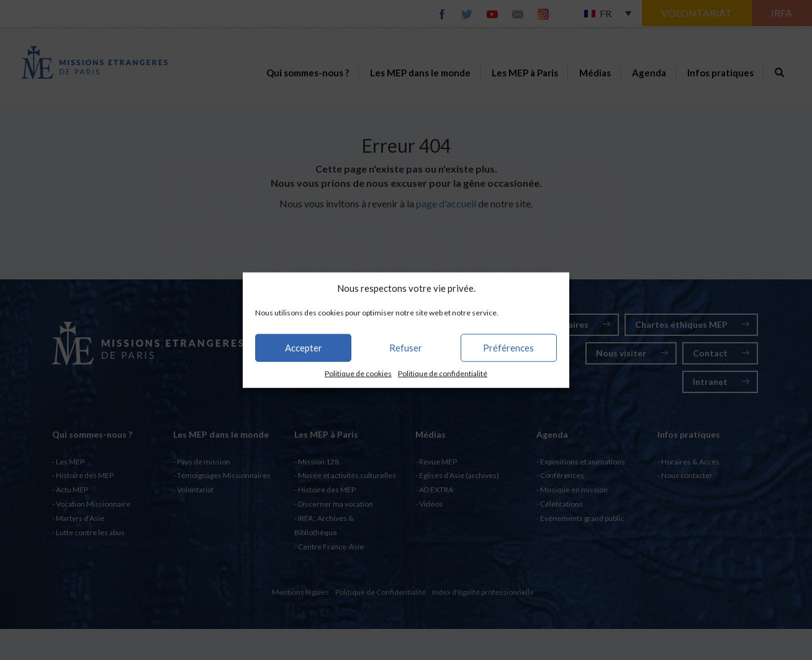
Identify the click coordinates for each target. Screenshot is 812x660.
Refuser (406, 348)
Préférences (508, 348)
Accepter (304, 348)
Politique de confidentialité (443, 373)
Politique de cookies (358, 373)
